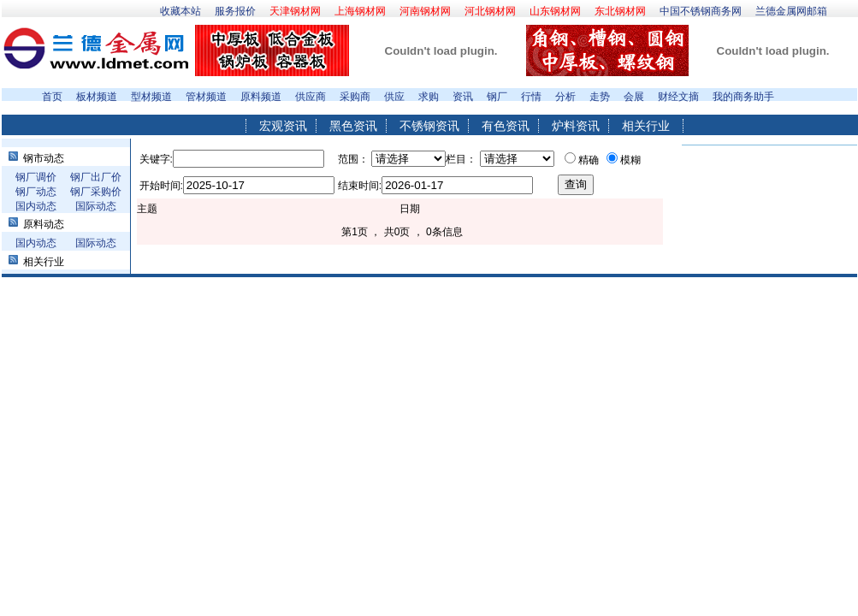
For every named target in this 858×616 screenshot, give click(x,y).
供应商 (311, 97)
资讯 (463, 97)
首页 (52, 97)
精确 (589, 160)
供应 (394, 97)
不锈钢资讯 (429, 126)
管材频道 (206, 97)
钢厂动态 (36, 192)
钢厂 (497, 97)
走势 (600, 97)
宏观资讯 (283, 126)
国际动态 (96, 206)
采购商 (355, 97)
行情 (531, 97)
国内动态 (36, 206)
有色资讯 (506, 126)
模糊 (630, 160)
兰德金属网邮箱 (791, 11)
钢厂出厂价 (96, 177)
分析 (565, 97)
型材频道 (151, 97)
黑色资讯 (353, 126)
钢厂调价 (36, 177)
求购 (429, 97)
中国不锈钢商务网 (701, 11)
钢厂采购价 (96, 192)
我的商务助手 (743, 97)
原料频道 (261, 97)
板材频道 (97, 97)
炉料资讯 (576, 126)
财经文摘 (678, 97)
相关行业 (646, 126)
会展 (634, 97)
